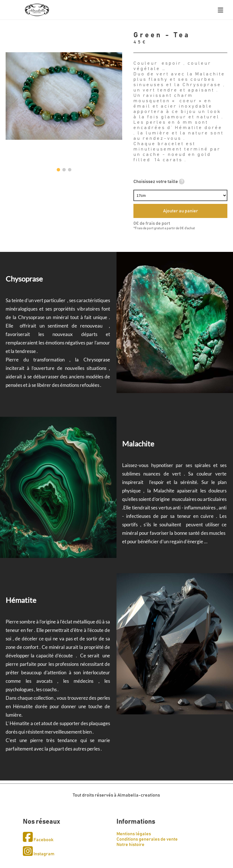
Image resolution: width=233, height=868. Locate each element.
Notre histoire (130, 845)
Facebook (38, 840)
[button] (58, 170)
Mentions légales (134, 834)
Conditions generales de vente (147, 839)
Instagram (39, 854)
